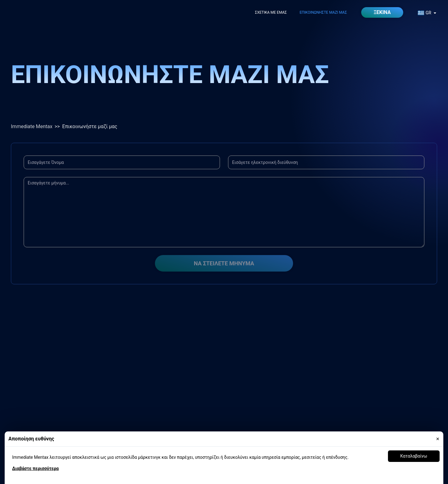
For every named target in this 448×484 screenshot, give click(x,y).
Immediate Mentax (32, 126)
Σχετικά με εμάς (271, 12)
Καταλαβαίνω (414, 456)
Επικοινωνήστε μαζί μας (323, 12)
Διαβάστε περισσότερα (35, 468)
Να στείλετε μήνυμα (224, 263)
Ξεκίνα (382, 12)
